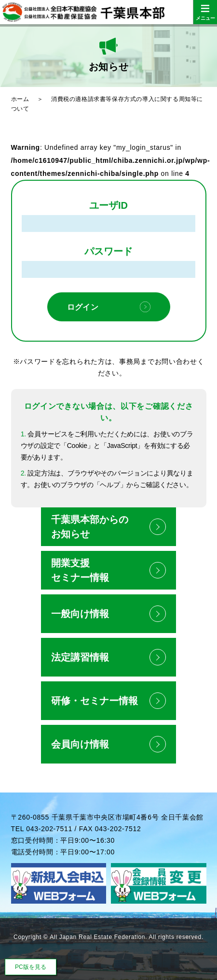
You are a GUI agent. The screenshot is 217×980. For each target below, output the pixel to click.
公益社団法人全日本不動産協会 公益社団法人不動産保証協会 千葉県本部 (108, 12)
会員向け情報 (80, 744)
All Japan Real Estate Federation (97, 937)
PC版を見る (31, 967)
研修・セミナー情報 (95, 701)
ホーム (20, 99)
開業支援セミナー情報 (80, 570)
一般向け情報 (80, 614)
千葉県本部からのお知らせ (90, 526)
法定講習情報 (80, 657)
